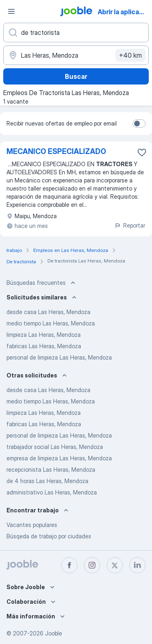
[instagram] (92, 565)
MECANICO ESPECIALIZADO (56, 151)
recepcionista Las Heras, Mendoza (51, 469)
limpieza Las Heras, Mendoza (44, 335)
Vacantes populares (32, 525)
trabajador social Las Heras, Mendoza (55, 447)
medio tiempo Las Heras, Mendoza (51, 323)
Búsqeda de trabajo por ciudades (49, 536)
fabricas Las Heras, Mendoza (44, 346)
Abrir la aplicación (124, 12)
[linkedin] (137, 565)
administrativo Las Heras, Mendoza (52, 492)
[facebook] (69, 565)
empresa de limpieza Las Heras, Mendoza (59, 458)
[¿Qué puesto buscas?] (76, 33)
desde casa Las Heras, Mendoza (48, 312)
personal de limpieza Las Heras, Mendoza (59, 357)
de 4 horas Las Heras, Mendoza (47, 481)
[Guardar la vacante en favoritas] (142, 152)
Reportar (130, 225)
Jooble (54, 633)
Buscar (76, 76)
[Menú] (11, 11)
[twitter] (115, 565)
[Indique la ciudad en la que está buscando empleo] (76, 55)
